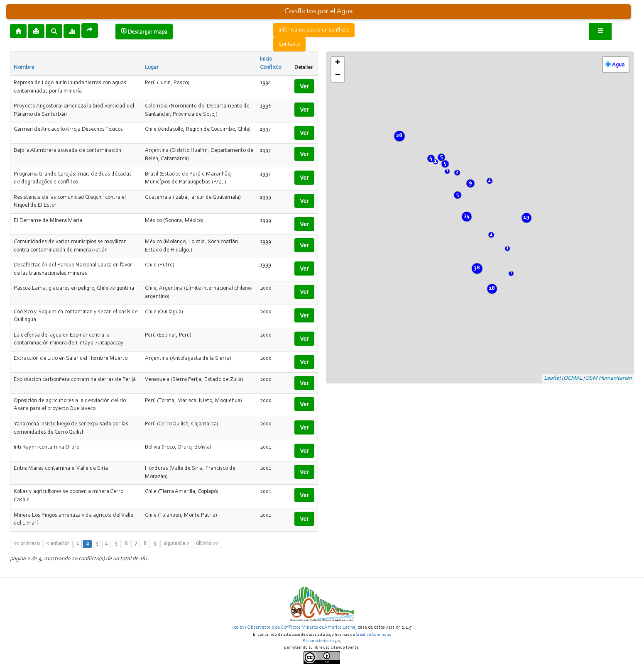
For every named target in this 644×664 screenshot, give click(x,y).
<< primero (26, 544)
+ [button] (338, 63)
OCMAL (573, 378)
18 (492, 288)
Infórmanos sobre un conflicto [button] (314, 30)
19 (526, 217)
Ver (304, 86)
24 (467, 216)
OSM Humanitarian (608, 378)
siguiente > (176, 544)
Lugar (152, 68)
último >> (207, 544)
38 (477, 268)
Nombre (24, 68)
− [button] (338, 76)
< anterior (58, 544)
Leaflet (552, 378)
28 (399, 136)
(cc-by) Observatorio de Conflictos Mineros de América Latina (294, 627)
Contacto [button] (289, 44)
